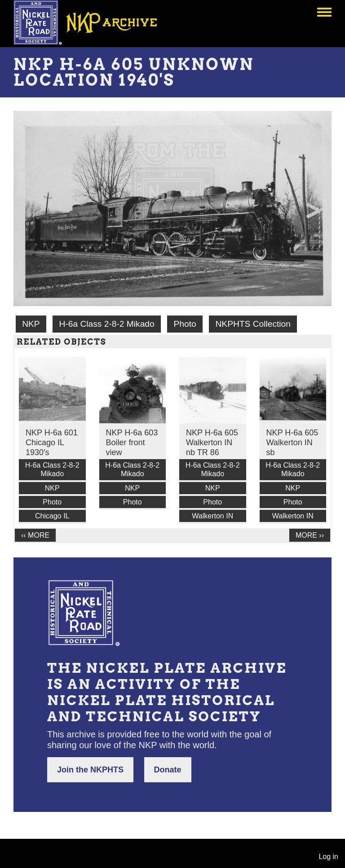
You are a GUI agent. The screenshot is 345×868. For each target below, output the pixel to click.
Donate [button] (168, 770)
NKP (31, 324)
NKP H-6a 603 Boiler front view (132, 443)
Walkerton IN (212, 516)
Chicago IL (52, 516)
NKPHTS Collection (253, 324)
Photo (185, 324)
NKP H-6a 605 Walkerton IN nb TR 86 (212, 443)
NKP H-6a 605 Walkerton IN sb (292, 443)
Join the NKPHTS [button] (90, 770)
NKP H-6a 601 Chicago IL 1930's (52, 443)
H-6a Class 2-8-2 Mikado (106, 324)
